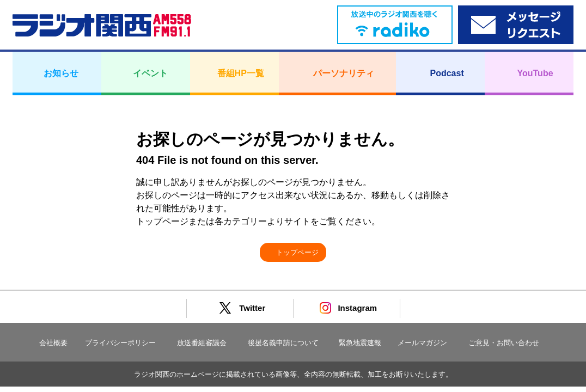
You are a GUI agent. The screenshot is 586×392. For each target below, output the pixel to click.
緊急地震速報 (360, 343)
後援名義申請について (283, 343)
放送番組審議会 (202, 343)
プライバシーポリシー (120, 343)
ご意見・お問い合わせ (504, 343)
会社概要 (53, 343)
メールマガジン (422, 343)
